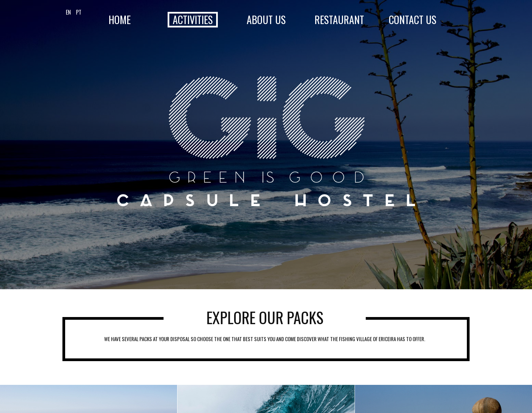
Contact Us (413, 20)
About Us (266, 20)
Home (120, 20)
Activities (193, 20)
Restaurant (339, 20)
